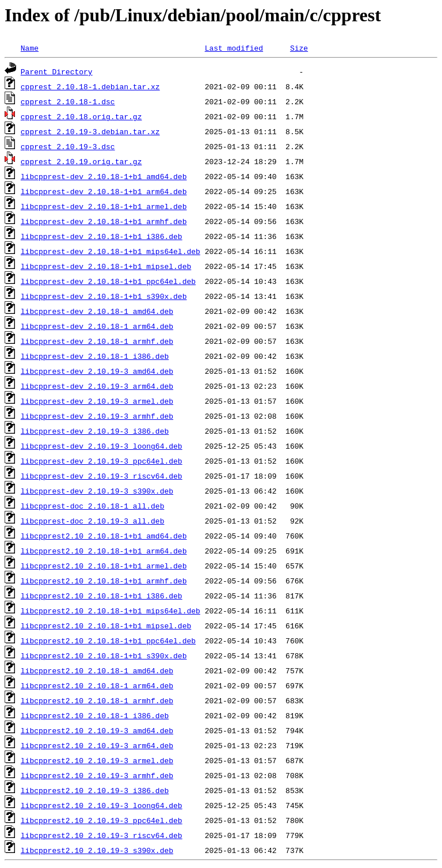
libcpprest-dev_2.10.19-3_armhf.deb (97, 416)
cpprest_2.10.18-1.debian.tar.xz (90, 86)
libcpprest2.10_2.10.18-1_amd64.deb (97, 670)
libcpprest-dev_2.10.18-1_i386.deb (95, 356)
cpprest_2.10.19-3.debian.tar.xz (90, 131)
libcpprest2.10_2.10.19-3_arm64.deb (97, 745)
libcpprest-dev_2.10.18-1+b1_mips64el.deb (110, 251)
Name (30, 48)
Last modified (234, 48)
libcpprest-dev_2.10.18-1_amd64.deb (97, 311)
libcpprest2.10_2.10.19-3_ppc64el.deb (102, 820)
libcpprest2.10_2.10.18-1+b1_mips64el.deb (110, 611)
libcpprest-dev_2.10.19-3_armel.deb (97, 401)
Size (299, 48)
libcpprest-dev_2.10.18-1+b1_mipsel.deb (106, 266)
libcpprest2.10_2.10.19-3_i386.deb (95, 790)
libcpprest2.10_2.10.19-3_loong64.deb (102, 805)
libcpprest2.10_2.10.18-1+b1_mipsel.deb (106, 626)
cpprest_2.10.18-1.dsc (68, 101)
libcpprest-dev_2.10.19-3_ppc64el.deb (102, 461)
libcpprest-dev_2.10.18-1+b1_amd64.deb (104, 176)
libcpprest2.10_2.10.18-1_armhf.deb (97, 700)
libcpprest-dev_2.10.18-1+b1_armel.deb (104, 206)
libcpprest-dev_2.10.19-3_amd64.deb (97, 371)
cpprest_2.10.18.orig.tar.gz (81, 116)
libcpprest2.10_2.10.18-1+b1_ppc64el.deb (108, 640)
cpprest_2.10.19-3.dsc (68, 146)
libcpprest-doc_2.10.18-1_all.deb (93, 506)
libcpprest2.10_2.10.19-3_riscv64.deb (102, 835)
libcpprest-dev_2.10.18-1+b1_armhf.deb (104, 221)
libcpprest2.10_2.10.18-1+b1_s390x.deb (104, 655)
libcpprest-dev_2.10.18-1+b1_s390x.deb (104, 296)
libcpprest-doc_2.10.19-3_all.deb (93, 521)
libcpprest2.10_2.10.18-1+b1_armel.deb (104, 566)
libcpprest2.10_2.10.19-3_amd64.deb (97, 730)
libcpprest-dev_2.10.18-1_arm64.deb (97, 326)
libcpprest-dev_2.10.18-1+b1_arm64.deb (104, 191)
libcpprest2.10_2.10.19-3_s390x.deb (97, 850)
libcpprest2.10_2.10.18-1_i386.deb (95, 715)
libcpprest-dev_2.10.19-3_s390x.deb (97, 491)
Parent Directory (57, 71)
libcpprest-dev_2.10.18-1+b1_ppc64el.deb (108, 281)
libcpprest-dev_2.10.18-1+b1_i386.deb (102, 236)
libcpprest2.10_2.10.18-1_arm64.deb (97, 685)
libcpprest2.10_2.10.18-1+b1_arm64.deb (104, 551)
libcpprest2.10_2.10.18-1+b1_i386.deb (102, 596)
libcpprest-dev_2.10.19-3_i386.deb (95, 431)
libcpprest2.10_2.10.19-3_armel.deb (97, 760)
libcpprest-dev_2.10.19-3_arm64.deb (97, 386)
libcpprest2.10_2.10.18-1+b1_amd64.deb (104, 536)
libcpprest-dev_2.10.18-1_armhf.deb (97, 341)
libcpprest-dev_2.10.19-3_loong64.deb (102, 446)
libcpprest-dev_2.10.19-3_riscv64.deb (102, 476)
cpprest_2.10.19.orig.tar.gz (81, 161)
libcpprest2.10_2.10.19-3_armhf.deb (97, 775)
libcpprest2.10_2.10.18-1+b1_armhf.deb (104, 581)
